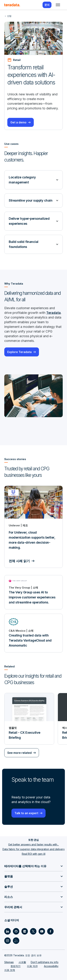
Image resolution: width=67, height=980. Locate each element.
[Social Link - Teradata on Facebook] (50, 931)
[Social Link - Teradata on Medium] (25, 931)
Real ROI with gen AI (34, 854)
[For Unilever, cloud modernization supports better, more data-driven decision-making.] (33, 527)
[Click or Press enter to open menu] (58, 5)
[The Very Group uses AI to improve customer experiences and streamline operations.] (33, 592)
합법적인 (16, 966)
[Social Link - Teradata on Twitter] (33, 931)
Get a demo (18, 122)
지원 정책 (10, 970)
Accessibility (51, 966)
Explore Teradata (19, 352)
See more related (19, 753)
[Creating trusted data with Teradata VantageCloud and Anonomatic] (33, 633)
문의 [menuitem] (47, 5)
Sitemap (9, 962)
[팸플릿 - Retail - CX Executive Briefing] (29, 719)
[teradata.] (12, 5)
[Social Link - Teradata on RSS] (16, 941)
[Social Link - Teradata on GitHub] (16, 931)
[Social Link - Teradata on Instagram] (8, 941)
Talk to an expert (26, 813)
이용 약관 (32, 966)
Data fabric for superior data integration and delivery (34, 849)
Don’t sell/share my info (45, 962)
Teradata (54, 313)
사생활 (22, 962)
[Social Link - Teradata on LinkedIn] (8, 931)
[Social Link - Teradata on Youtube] (42, 931)
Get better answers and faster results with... (33, 844)
